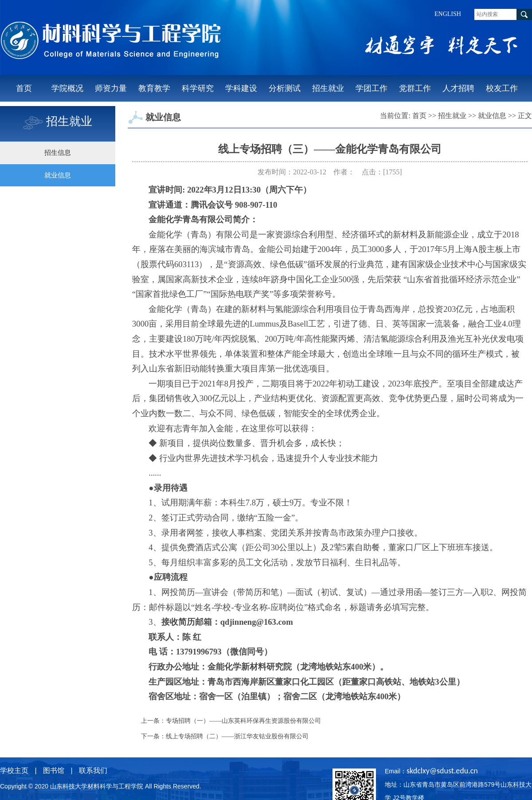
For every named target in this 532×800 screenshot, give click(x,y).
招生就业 (328, 88)
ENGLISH (448, 14)
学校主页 (14, 770)
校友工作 (502, 88)
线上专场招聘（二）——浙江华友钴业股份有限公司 (237, 736)
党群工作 (415, 88)
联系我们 (93, 770)
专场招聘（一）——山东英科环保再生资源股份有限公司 (243, 721)
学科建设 (241, 88)
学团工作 (372, 88)
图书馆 (54, 770)
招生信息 (58, 153)
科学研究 (198, 88)
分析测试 (285, 88)
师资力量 (111, 88)
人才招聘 (458, 88)
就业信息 (58, 175)
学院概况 (67, 88)
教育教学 (154, 88)
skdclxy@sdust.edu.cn (442, 771)
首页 (24, 88)
